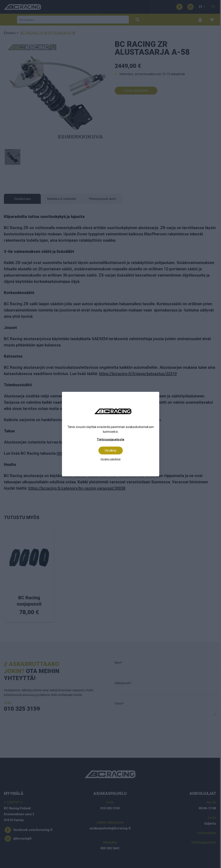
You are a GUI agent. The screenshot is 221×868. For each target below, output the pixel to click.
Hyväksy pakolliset (111, 459)
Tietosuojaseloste (111, 439)
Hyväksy (111, 450)
